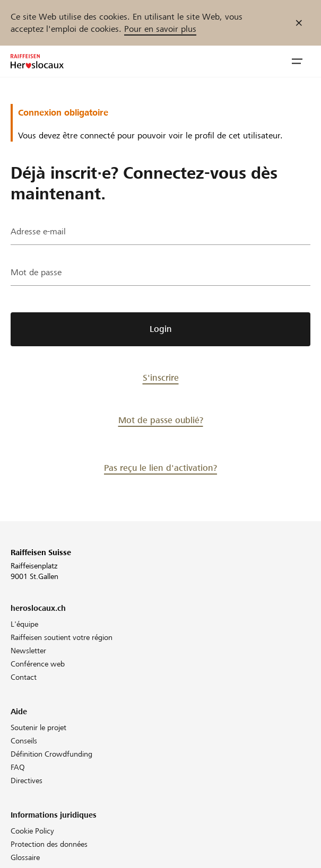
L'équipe (24, 624)
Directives (27, 781)
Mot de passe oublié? (161, 420)
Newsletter (28, 651)
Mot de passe (36, 272)
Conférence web (38, 664)
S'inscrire (161, 378)
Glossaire (25, 857)
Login (161, 329)
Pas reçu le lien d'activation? (160, 468)
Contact (24, 677)
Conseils (24, 741)
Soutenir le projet (38, 727)
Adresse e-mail (38, 231)
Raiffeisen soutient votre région (62, 637)
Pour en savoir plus (160, 29)
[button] (297, 62)
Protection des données (49, 844)
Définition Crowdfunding (51, 754)
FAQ (18, 767)
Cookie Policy (32, 831)
